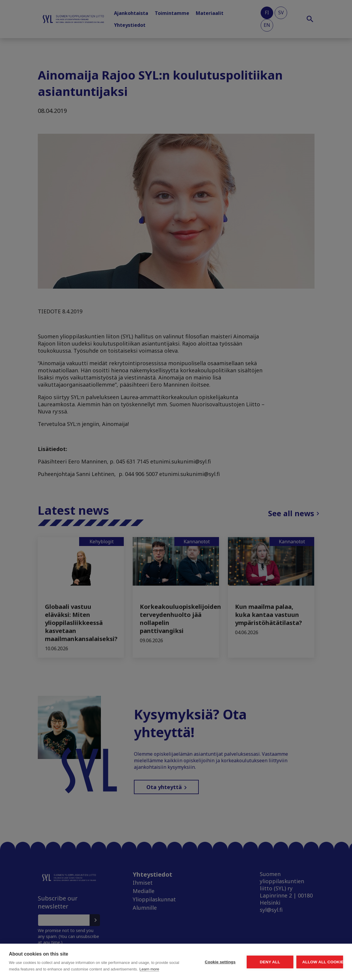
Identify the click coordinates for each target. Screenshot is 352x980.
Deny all (237, 955)
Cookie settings (165, 955)
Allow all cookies (309, 955)
